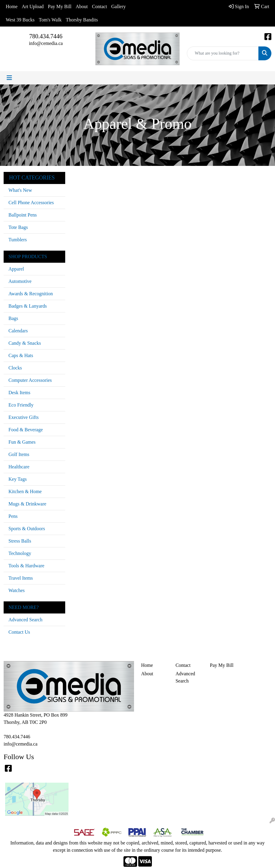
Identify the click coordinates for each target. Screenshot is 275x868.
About (82, 6)
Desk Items (19, 393)
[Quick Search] (223, 53)
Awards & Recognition (31, 294)
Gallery (119, 6)
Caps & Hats (21, 355)
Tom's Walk (50, 20)
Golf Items (19, 454)
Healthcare (19, 467)
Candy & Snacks (25, 343)
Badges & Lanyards (28, 306)
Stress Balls (20, 541)
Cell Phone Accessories (31, 203)
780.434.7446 (46, 36)
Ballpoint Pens (23, 215)
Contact (100, 6)
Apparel (16, 269)
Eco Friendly (21, 405)
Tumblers (18, 240)
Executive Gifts (24, 417)
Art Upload (33, 6)
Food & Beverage (26, 430)
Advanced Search (25, 620)
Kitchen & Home (25, 491)
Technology (20, 553)
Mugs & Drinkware (27, 504)
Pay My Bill (60, 6)
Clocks (15, 368)
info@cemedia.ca (46, 43)
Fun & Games (22, 442)
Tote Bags (18, 227)
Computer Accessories (30, 380)
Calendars (18, 331)
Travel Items (21, 578)
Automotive (20, 281)
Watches (17, 590)
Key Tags (18, 479)
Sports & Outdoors (27, 529)
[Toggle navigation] (9, 78)
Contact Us (19, 632)
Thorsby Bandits (82, 20)
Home (12, 6)
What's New (20, 190)
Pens (13, 516)
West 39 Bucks (20, 20)
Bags (13, 318)
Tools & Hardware (26, 566)
